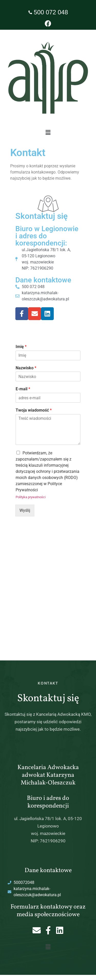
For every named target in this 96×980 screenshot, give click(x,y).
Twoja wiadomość (34, 410)
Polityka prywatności (31, 497)
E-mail (23, 389)
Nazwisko (26, 368)
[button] (48, 132)
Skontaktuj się (41, 216)
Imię (21, 347)
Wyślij (25, 510)
